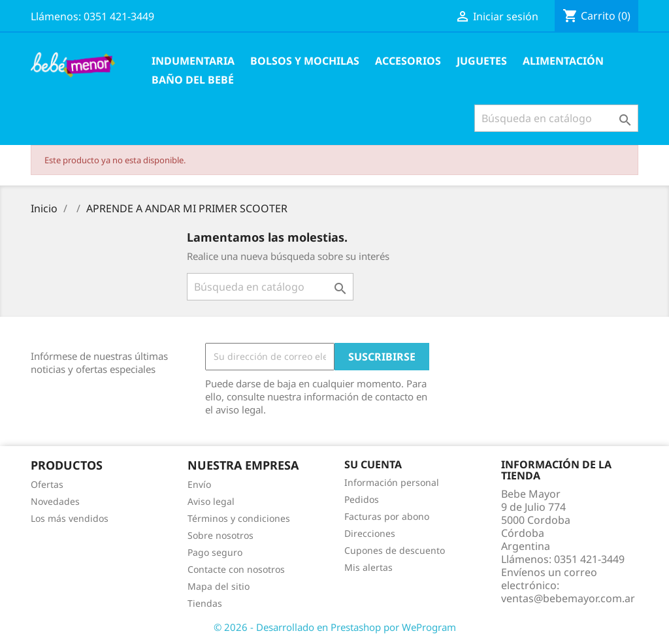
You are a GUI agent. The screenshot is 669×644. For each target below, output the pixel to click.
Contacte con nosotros (236, 569)
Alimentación (563, 61)
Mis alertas (368, 567)
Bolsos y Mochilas (305, 61)
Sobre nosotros (220, 535)
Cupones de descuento (395, 550)
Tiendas (205, 603)
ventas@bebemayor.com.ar (568, 598)
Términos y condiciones (239, 518)
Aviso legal (211, 501)
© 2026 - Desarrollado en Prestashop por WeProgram (335, 627)
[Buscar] (556, 118)
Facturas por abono (387, 516)
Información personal (392, 482)
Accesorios (408, 61)
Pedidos (362, 499)
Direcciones (370, 533)
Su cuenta (373, 464)
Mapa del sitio (219, 586)
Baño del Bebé (193, 80)
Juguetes (482, 61)
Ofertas (47, 484)
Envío (199, 484)
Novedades (55, 501)
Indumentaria (193, 61)
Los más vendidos (70, 518)
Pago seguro (215, 552)
